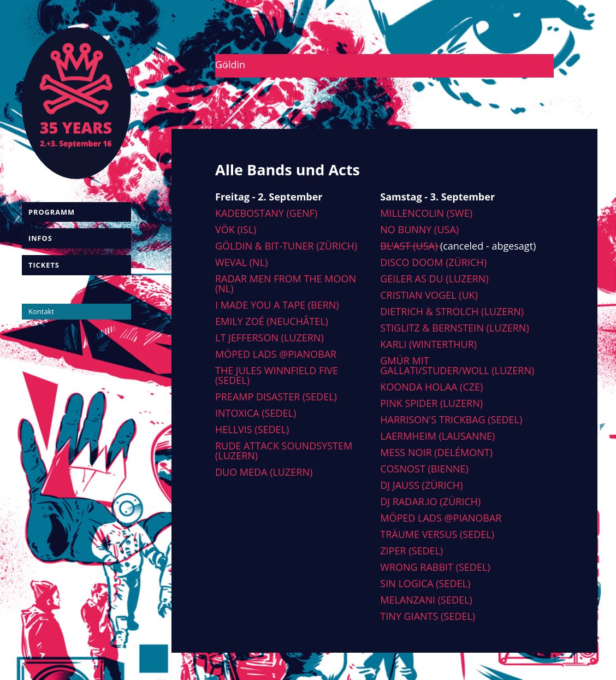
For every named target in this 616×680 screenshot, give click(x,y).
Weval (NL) (241, 262)
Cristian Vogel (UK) (429, 295)
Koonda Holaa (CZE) (431, 387)
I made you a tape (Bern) (277, 305)
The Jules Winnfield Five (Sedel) (277, 375)
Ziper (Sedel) (411, 551)
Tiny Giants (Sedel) (428, 616)
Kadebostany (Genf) (266, 213)
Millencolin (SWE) (426, 213)
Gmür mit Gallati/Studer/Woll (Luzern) (457, 365)
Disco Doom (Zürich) (433, 262)
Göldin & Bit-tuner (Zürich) (286, 246)
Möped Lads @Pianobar (276, 354)
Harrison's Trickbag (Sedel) (451, 419)
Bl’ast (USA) (410, 246)
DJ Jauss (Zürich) (421, 485)
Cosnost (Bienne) (424, 469)
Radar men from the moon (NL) (286, 283)
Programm (52, 212)
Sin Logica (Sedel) (425, 583)
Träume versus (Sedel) (437, 534)
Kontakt (41, 311)
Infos (40, 238)
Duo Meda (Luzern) (264, 472)
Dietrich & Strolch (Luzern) (452, 311)
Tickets (44, 265)
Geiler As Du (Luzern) (434, 279)
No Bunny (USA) (419, 229)
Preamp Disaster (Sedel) (276, 397)
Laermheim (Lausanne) (437, 436)
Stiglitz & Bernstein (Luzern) (454, 328)
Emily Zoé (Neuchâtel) (272, 321)
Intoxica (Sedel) (256, 413)
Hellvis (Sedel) (252, 429)
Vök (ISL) (236, 229)
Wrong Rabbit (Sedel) (435, 567)
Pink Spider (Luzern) (431, 403)
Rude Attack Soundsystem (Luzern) (284, 451)
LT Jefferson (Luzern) (269, 338)
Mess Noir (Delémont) (436, 452)
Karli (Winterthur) (428, 344)
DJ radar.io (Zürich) (430, 501)
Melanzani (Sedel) (426, 600)
